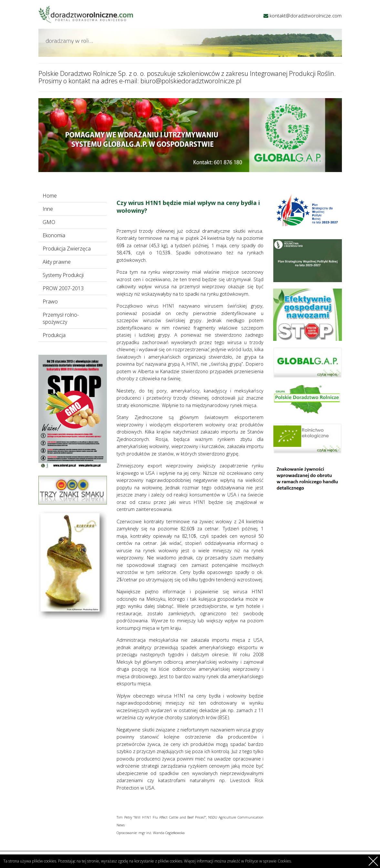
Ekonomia (54, 235)
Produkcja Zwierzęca (67, 249)
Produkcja (54, 335)
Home (50, 196)
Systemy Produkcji (63, 275)
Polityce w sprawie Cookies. (268, 861)
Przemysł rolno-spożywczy (61, 318)
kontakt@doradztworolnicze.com (306, 15)
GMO (49, 222)
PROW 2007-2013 (63, 288)
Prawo (50, 301)
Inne (48, 209)
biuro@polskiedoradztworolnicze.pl (191, 81)
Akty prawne (57, 262)
